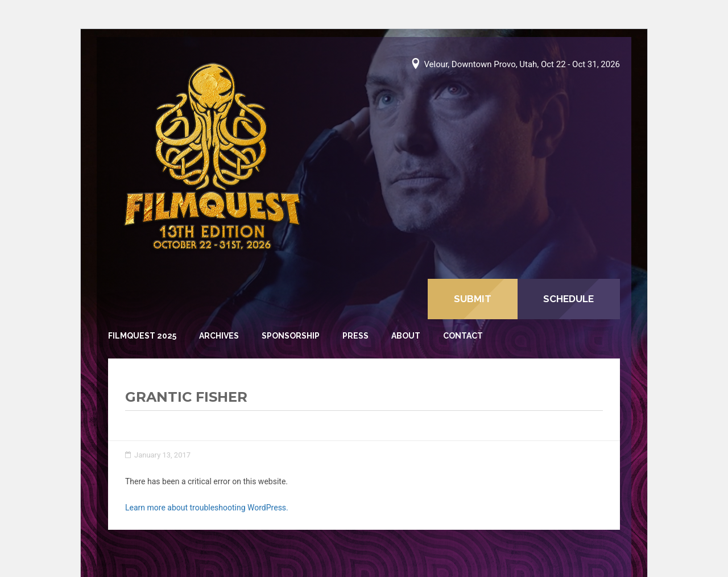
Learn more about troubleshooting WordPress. (207, 508)
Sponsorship (291, 336)
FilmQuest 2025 (142, 336)
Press (355, 336)
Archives (219, 336)
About (406, 336)
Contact (463, 336)
